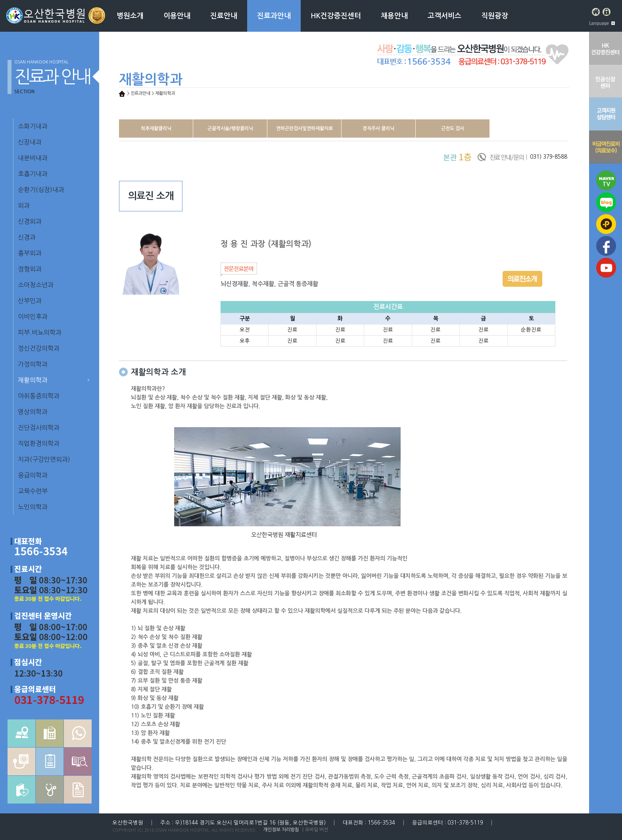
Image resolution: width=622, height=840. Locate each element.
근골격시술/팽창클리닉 (230, 128)
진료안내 (224, 16)
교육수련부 (33, 491)
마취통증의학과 (39, 396)
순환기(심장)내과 (41, 190)
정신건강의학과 (39, 348)
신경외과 (30, 221)
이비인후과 (33, 316)
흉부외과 (30, 253)
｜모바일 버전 (314, 830)
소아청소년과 (36, 285)
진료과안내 (274, 16)
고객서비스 (444, 16)
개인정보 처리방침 (281, 830)
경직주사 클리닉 (378, 128)
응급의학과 (33, 475)
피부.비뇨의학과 (40, 332)
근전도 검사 (453, 128)
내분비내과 (33, 158)
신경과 (27, 237)
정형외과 (30, 269)
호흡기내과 (33, 174)
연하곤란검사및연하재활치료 (304, 128)
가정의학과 (33, 364)
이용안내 (177, 16)
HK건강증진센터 (336, 16)
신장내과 (30, 142)
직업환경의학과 (39, 443)
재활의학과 (33, 380)
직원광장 (495, 16)
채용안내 (394, 16)
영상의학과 (33, 412)
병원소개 (130, 16)
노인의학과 (33, 507)
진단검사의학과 (39, 428)
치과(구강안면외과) (44, 459)
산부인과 (30, 301)
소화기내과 (33, 126)
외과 (24, 205)
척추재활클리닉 (156, 128)
